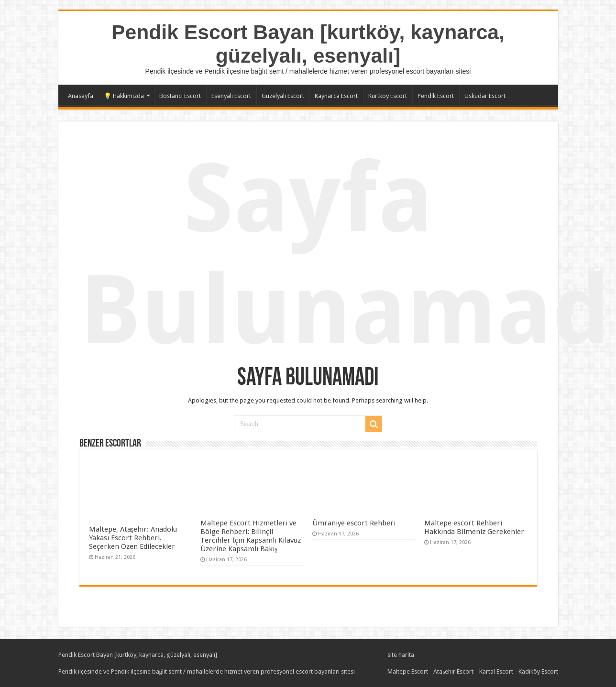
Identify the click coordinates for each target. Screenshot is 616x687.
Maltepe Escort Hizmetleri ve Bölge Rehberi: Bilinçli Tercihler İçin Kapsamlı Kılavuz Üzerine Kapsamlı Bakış (251, 536)
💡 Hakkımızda (124, 96)
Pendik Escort (436, 96)
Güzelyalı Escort (283, 96)
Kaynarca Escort (336, 96)
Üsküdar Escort (485, 96)
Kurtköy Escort (388, 96)
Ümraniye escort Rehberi (354, 523)
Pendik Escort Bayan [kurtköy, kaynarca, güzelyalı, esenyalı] (308, 44)
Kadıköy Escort (538, 671)
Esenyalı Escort (231, 96)
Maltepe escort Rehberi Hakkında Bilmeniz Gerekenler (474, 527)
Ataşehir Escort (453, 671)
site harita (401, 655)
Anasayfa (81, 96)
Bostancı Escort (180, 96)
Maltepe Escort (408, 671)
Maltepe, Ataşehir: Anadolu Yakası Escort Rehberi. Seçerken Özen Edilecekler (133, 538)
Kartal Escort (496, 671)
